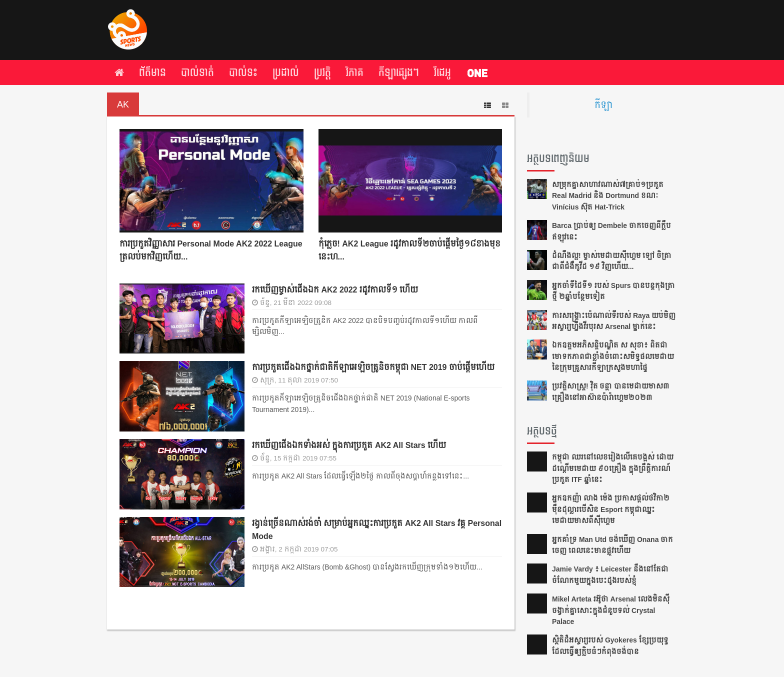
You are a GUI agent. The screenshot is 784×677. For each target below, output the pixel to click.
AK (123, 104)
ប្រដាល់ (286, 72)
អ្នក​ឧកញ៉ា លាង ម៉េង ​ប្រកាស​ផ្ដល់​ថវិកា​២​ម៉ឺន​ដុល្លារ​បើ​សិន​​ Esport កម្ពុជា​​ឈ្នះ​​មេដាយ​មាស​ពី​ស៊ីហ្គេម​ (611, 509)
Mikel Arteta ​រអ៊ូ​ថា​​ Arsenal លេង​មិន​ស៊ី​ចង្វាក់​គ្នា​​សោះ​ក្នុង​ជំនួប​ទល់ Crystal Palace (611, 610)
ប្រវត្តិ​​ (322, 72)
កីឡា (603, 105)
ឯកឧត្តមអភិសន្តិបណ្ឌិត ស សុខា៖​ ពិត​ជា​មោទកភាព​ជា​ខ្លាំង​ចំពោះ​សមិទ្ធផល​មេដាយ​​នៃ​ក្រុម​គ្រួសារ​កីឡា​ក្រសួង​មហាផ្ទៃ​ (613, 356)
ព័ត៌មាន (152, 72)
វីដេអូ (442, 72)
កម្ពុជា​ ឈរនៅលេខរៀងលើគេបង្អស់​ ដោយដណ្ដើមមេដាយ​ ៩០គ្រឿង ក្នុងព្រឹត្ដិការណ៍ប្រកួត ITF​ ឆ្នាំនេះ (613, 468)
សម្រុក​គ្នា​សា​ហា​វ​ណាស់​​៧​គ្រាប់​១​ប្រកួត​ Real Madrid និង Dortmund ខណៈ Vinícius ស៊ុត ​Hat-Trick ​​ (608, 196)
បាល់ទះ (243, 72)
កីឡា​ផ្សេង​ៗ (399, 72)
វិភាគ (355, 72)
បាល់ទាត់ (197, 72)
